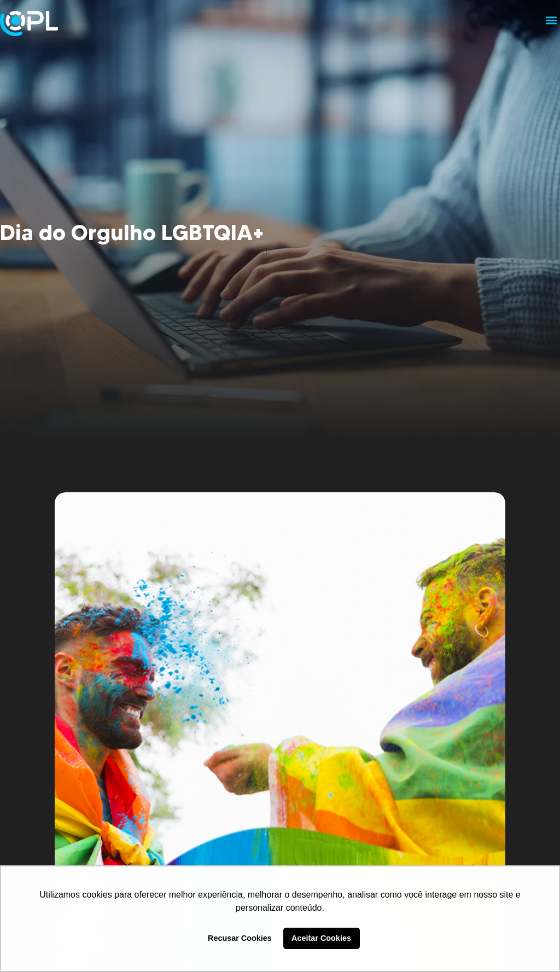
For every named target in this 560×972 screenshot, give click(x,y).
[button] (551, 20)
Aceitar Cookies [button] (321, 938)
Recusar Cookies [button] (240, 938)
